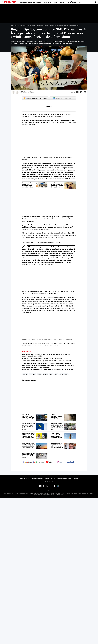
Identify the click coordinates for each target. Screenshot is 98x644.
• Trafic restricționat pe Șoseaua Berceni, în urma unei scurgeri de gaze (43, 358)
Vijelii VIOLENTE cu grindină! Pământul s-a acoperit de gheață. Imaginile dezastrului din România (57, 426)
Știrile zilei (23, 2)
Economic (32, 2)
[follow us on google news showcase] (38, 462)
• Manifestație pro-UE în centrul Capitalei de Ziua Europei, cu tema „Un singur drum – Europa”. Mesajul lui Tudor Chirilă (47, 355)
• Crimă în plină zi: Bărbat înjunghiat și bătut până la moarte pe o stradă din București (47, 361)
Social (55, 2)
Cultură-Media (71, 2)
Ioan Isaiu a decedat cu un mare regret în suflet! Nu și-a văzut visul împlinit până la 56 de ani (57, 445)
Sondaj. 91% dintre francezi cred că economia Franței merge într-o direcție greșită (28, 185)
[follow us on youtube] (49, 462)
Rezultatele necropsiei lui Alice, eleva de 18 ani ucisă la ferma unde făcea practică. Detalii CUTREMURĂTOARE (29, 436)
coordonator (32, 374)
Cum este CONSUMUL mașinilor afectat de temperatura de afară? (29, 455)
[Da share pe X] (81, 92)
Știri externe (47, 2)
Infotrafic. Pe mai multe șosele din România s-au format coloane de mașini (28, 417)
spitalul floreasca (64, 374)
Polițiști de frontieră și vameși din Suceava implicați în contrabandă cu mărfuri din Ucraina (57, 417)
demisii (39, 374)
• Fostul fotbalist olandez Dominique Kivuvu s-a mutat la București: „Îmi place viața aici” (48, 363)
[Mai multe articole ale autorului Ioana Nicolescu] (17, 92)
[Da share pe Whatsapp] (85, 92)
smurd (51, 374)
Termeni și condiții (50, 478)
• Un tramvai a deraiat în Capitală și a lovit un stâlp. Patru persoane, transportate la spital (48, 369)
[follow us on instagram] (60, 462)
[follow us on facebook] (70, 462)
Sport (80, 2)
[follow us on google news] (28, 462)
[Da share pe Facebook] (77, 92)
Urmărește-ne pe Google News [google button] (63, 98)
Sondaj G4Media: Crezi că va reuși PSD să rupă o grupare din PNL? (29, 426)
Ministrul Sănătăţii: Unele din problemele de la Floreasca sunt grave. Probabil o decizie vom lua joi (51, 245)
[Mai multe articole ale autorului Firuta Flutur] (13, 92)
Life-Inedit (62, 2)
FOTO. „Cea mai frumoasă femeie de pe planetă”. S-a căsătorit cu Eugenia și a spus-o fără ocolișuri (56, 436)
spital (56, 374)
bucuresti (25, 374)
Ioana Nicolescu (30, 93)
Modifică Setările (49, 482)
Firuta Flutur (23, 93)
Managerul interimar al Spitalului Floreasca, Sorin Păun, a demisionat (44, 243)
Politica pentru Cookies (37, 478)
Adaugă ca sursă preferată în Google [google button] (35, 98)
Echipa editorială (25, 478)
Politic (39, 2)
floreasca (45, 374)
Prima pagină (14, 26)
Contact (76, 478)
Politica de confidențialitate (64, 478)
